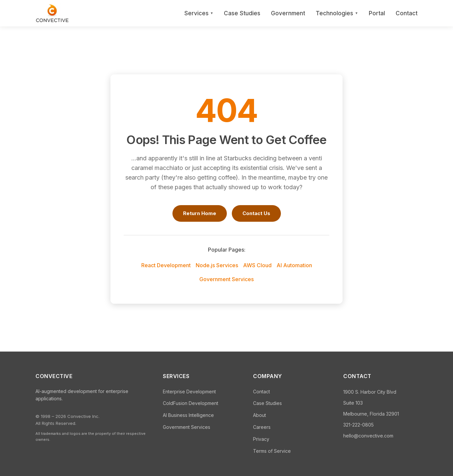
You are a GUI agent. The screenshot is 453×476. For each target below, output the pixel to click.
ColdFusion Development (191, 403)
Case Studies (242, 13)
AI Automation (294, 265)
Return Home (200, 213)
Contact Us (256, 213)
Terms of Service (272, 451)
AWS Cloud (257, 265)
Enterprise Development (189, 392)
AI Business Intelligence (188, 415)
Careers (262, 427)
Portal (377, 13)
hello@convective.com (368, 436)
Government (288, 13)
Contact (407, 13)
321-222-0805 (358, 425)
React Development (166, 265)
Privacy (261, 439)
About (259, 415)
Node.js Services (217, 265)
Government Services (227, 279)
